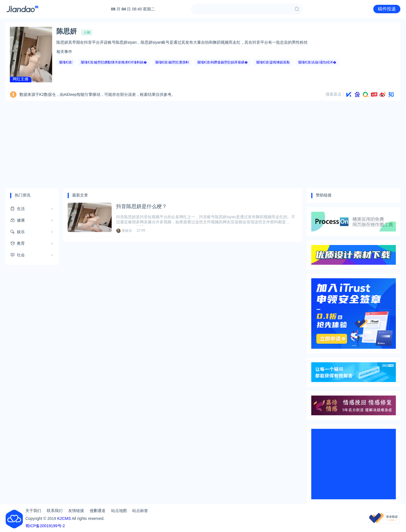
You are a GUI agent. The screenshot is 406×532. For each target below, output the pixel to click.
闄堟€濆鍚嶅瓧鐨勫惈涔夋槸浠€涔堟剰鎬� (114, 62)
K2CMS (64, 518)
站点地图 (119, 511)
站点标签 (140, 511)
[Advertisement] (203, 145)
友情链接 (76, 511)
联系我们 (55, 511)
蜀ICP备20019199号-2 (45, 526)
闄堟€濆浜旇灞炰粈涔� (317, 62)
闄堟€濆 (66, 62)
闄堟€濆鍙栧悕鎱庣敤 (273, 62)
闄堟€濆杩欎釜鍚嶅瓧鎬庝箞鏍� (223, 62)
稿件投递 (387, 9)
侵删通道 (98, 511)
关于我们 (33, 511)
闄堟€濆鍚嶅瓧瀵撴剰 (172, 62)
